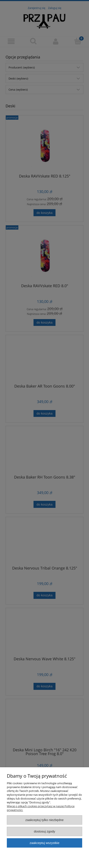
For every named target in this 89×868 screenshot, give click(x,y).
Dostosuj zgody (45, 831)
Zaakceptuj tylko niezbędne (44, 820)
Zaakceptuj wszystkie (44, 843)
